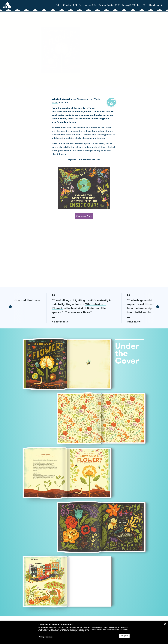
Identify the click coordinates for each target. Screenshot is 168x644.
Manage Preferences (46, 637)
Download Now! (84, 217)
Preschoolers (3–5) (88, 5)
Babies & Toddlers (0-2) (66, 5)
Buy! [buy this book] (91, 68)
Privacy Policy (57, 631)
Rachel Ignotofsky (102, 61)
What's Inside (100, 100)
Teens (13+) (142, 5)
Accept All (124, 636)
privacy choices (84, 631)
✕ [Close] (165, 624)
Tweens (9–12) (129, 5)
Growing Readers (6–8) (109, 5)
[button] (30, 308)
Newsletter (154, 5)
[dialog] (84, 633)
